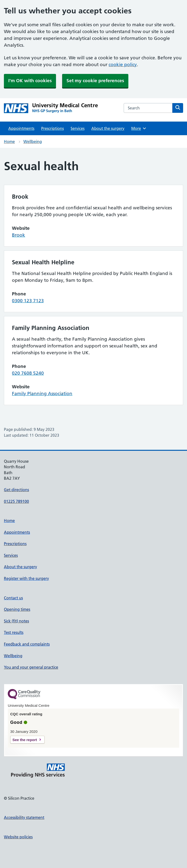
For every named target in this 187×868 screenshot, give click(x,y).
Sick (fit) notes (16, 621)
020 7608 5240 (28, 373)
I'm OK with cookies (30, 81)
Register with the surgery (26, 578)
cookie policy (123, 65)
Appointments (21, 128)
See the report (25, 740)
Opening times (17, 609)
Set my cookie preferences (95, 81)
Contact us (13, 598)
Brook (19, 235)
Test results (14, 632)
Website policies (18, 837)
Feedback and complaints (27, 644)
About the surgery (108, 128)
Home (9, 142)
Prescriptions (52, 128)
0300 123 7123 (28, 301)
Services (78, 128)
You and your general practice (31, 667)
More (139, 128)
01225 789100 (16, 501)
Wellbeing (33, 142)
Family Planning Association (42, 394)
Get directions (16, 490)
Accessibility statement (24, 817)
